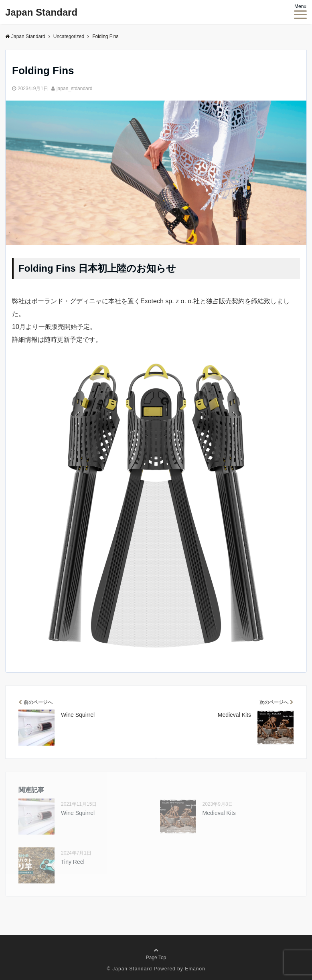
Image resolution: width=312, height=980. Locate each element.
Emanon (195, 969)
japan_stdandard (74, 89)
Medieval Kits (219, 813)
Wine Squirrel (78, 813)
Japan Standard (41, 12)
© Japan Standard (129, 969)
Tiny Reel (73, 862)
